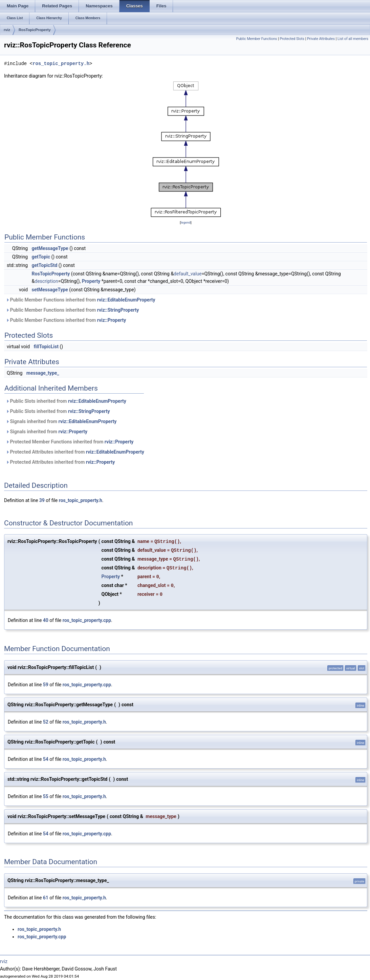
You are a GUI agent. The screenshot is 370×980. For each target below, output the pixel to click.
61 (46, 898)
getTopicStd (45, 265)
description (46, 281)
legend (186, 222)
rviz (7, 30)
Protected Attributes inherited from (75, 452)
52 (46, 722)
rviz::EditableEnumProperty (126, 300)
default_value (188, 274)
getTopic (41, 257)
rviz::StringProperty (118, 310)
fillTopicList (46, 347)
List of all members (353, 39)
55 (46, 796)
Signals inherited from (61, 421)
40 (46, 620)
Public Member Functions (256, 39)
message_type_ (43, 373)
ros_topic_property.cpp (87, 620)
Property (91, 281)
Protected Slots (292, 39)
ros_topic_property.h (61, 64)
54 (46, 759)
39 (42, 500)
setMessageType (50, 290)
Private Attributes (321, 39)
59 (46, 685)
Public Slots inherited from (66, 401)
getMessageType (50, 248)
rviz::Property (112, 320)
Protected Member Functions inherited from (70, 442)
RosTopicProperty (35, 30)
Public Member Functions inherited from (81, 300)
